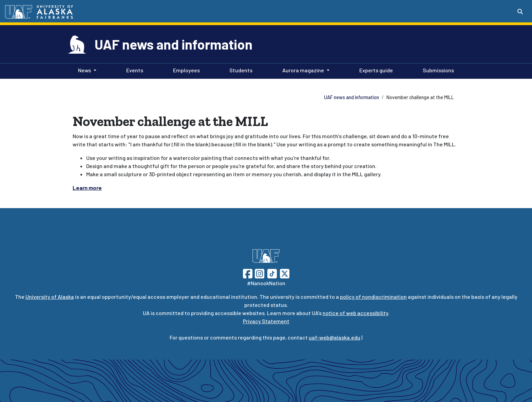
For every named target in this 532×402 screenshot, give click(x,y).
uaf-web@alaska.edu (335, 337)
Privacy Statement (266, 321)
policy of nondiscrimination (373, 297)
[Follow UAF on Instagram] (259, 273)
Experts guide (375, 70)
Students (240, 70)
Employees (185, 70)
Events (133, 70)
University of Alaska (50, 297)
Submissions (437, 70)
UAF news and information (174, 44)
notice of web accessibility (355, 313)
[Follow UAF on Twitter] (285, 273)
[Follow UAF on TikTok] (272, 273)
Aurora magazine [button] (303, 70)
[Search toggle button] (520, 12)
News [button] (84, 70)
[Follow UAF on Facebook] (248, 273)
